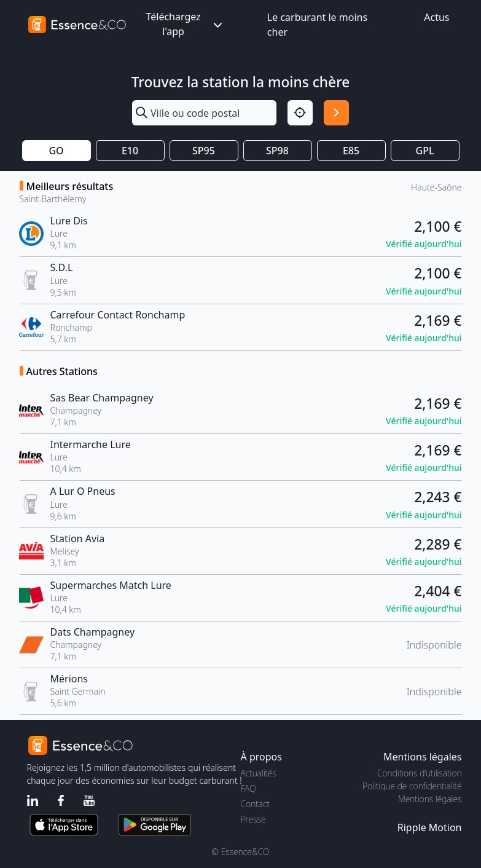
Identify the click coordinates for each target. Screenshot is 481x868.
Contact (255, 804)
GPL (425, 151)
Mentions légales (430, 799)
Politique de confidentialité (412, 786)
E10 (130, 151)
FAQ (248, 788)
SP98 (277, 151)
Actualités (259, 773)
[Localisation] (300, 113)
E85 (351, 151)
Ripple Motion (430, 827)
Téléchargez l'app (185, 24)
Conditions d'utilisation (420, 773)
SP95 (204, 151)
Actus (436, 17)
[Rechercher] (336, 113)
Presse (253, 819)
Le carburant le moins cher (317, 25)
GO (56, 151)
